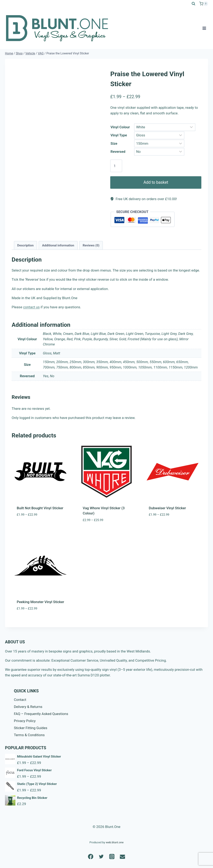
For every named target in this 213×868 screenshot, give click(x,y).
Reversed (118, 152)
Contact (20, 700)
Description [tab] (25, 245)
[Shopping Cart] (204, 4)
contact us (31, 307)
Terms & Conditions (29, 735)
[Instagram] (112, 856)
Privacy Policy (25, 721)
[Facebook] (91, 856)
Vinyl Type (119, 135)
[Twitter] (101, 856)
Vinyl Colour (120, 127)
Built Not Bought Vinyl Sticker (40, 508)
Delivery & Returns (28, 707)
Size (114, 143)
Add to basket (156, 182)
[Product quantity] (116, 166)
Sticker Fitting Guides (31, 728)
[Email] (122, 856)
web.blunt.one (115, 842)
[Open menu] (204, 28)
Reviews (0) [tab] (91, 245)
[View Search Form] (193, 4)
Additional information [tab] (58, 245)
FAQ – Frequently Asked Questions (41, 714)
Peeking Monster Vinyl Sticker (41, 602)
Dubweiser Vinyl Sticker (167, 508)
